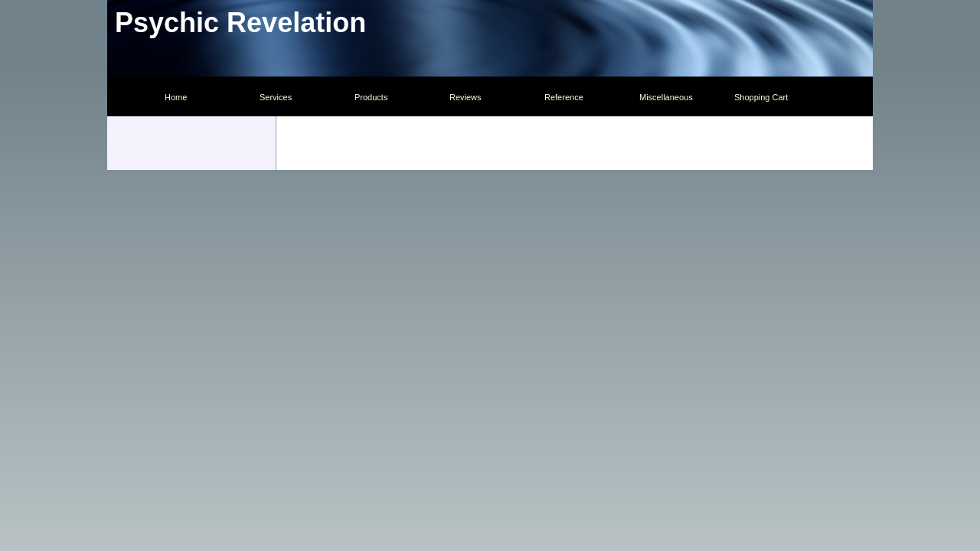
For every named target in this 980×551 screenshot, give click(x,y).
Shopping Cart (761, 97)
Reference (564, 97)
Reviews (465, 97)
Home (176, 97)
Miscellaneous (666, 97)
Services (276, 97)
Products (371, 97)
